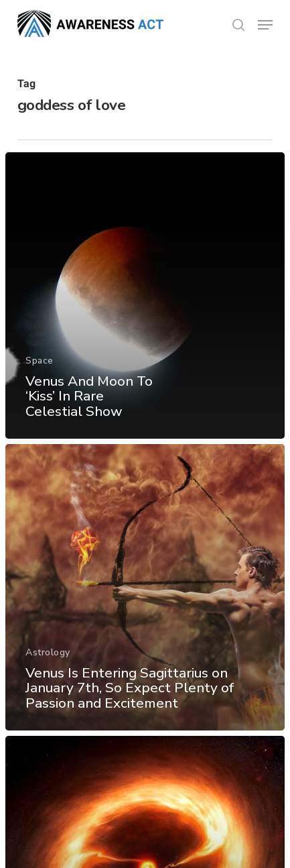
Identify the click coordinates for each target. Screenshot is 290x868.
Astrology (48, 652)
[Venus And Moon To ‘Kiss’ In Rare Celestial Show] (145, 295)
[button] (265, 25)
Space (40, 361)
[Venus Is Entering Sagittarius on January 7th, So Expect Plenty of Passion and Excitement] (145, 587)
